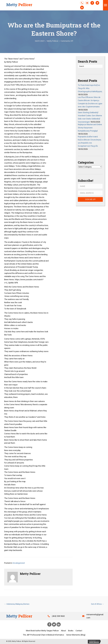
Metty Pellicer (53, 41)
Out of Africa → (97, 604)
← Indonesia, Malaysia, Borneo (17, 604)
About (63, 631)
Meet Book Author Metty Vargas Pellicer (42, 631)
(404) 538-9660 (58, 616)
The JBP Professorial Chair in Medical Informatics (43, 635)
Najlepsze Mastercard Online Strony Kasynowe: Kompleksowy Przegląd (90, 128)
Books (71, 631)
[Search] (90, 66)
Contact (79, 631)
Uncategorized (19, 563)
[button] (82, 3)
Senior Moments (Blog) (76, 635)
